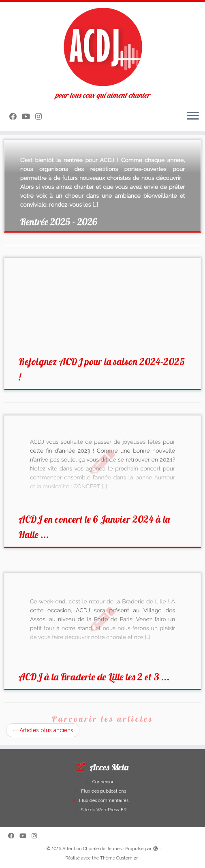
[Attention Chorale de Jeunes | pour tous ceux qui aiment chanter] (102, 47)
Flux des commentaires (104, 801)
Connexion (104, 782)
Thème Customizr (119, 858)
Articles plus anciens (43, 730)
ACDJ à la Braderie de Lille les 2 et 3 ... (94, 677)
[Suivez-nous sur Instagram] (41, 117)
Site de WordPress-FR (104, 810)
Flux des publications (104, 791)
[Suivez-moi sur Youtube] (29, 117)
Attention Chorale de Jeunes (92, 849)
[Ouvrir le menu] (193, 116)
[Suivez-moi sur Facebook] (16, 117)
